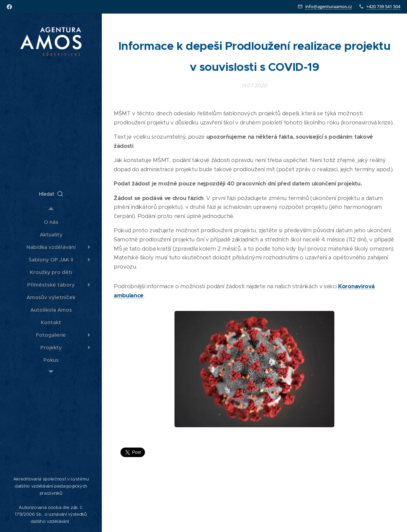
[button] (51, 194)
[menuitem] (51, 222)
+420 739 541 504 (383, 6)
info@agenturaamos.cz (329, 6)
